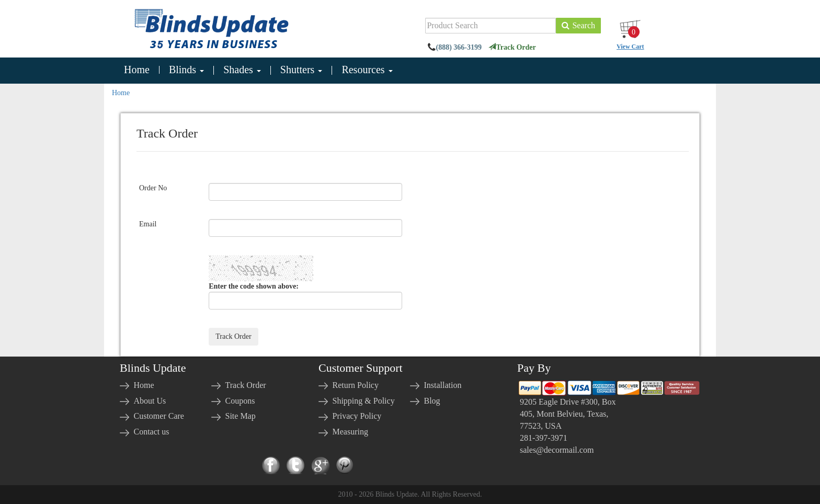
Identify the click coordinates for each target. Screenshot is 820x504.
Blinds (186, 70)
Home (137, 70)
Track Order (512, 47)
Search (578, 25)
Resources (367, 70)
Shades (242, 70)
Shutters (301, 70)
